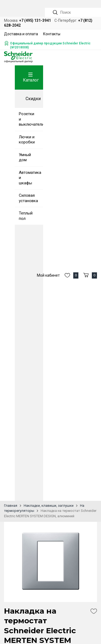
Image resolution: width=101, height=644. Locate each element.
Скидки (33, 99)
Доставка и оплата (21, 34)
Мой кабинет (48, 275)
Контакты (52, 34)
